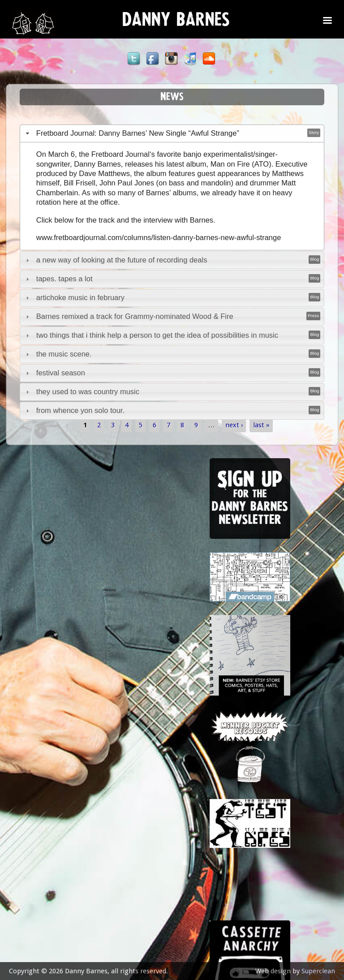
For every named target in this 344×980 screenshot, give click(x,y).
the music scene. (64, 354)
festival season (61, 373)
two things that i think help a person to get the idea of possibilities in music (157, 335)
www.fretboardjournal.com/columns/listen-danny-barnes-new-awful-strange (159, 237)
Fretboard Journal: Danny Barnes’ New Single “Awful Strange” (138, 133)
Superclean (318, 971)
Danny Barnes (176, 22)
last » (261, 425)
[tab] (172, 133)
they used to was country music (88, 391)
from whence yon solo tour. (80, 410)
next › (234, 425)
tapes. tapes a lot (64, 279)
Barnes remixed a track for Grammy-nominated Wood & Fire (135, 316)
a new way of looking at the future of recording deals (122, 260)
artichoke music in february (80, 297)
